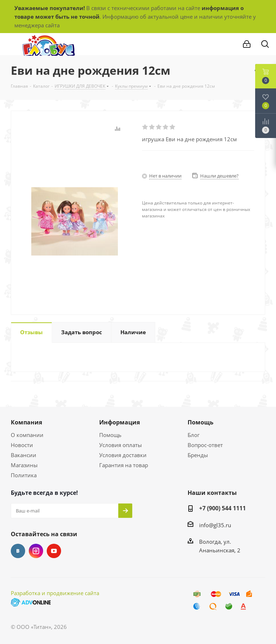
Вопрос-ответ (205, 445)
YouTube (54, 551)
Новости (22, 445)
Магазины (24, 465)
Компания (26, 422)
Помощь (110, 435)
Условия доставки (123, 455)
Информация (119, 422)
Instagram (36, 551)
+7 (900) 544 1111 (222, 508)
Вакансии (24, 455)
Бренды (198, 455)
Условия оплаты (121, 445)
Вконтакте (18, 551)
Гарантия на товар (124, 465)
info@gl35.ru (215, 525)
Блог (194, 435)
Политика (24, 475)
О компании (27, 435)
